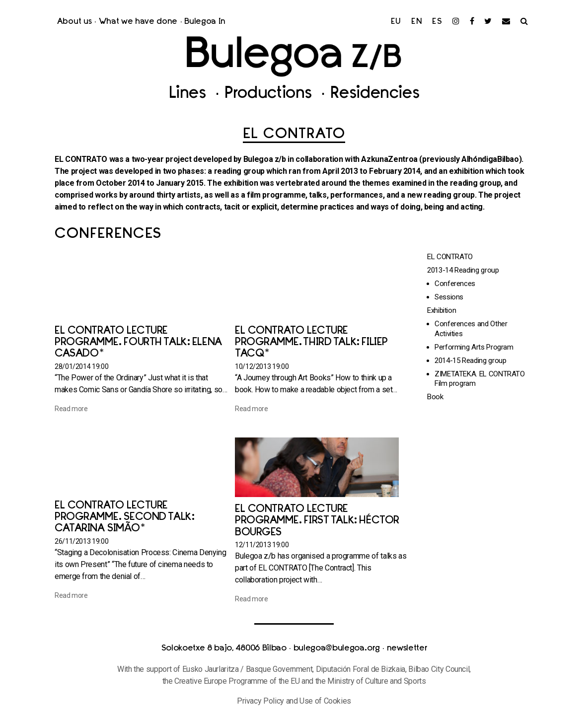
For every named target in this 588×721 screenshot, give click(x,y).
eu (396, 22)
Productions (270, 94)
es (437, 22)
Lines (190, 94)
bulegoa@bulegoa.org (337, 649)
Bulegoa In (205, 22)
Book (435, 397)
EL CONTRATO (450, 257)
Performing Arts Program (474, 347)
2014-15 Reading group (470, 360)
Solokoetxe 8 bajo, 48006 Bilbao (224, 649)
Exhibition (441, 310)
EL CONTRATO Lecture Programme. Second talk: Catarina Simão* (124, 517)
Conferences (455, 284)
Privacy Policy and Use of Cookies (294, 701)
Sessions (449, 297)
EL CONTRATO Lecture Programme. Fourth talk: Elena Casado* (138, 342)
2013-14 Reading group (463, 270)
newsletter (407, 649)
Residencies (375, 94)
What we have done (138, 22)
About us (74, 22)
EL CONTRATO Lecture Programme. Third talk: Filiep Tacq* (311, 342)
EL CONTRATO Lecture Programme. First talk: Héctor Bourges (317, 521)
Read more (71, 409)
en (417, 22)
